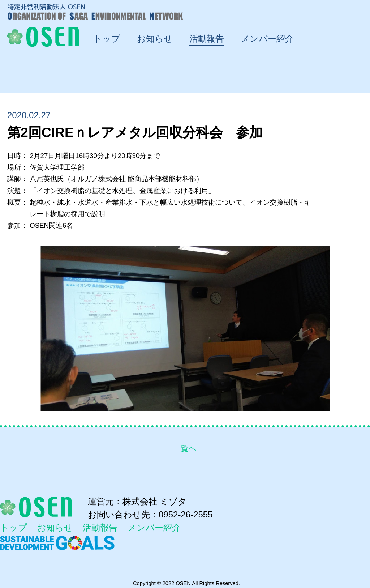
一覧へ (185, 448)
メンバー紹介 (154, 528)
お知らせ (55, 528)
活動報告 (100, 528)
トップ (14, 528)
